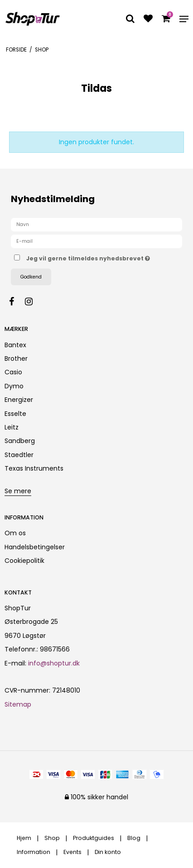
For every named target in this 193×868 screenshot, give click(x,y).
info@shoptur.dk (54, 663)
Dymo (14, 386)
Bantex (15, 345)
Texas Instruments (34, 468)
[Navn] (96, 224)
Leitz (12, 427)
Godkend (31, 277)
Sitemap (18, 704)
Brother (16, 359)
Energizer (19, 400)
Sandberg (20, 441)
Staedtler (19, 455)
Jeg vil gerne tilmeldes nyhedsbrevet (89, 257)
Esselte (15, 414)
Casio (13, 372)
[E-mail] (96, 241)
